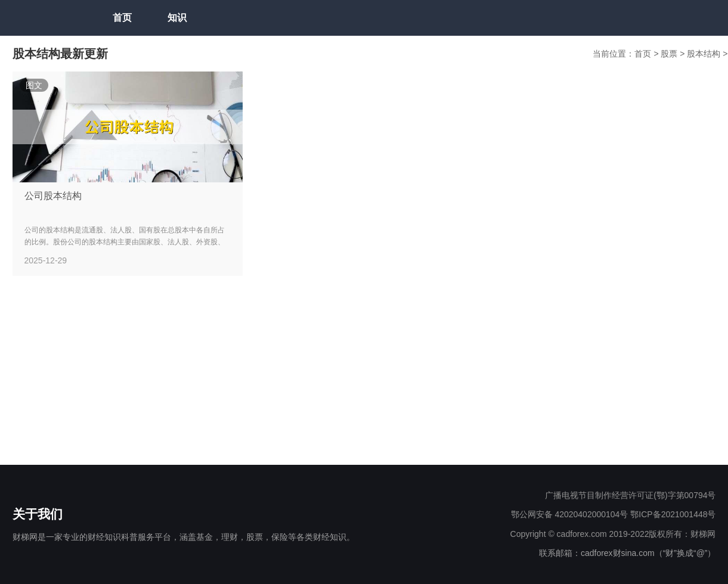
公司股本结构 (53, 196)
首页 (122, 18)
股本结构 (705, 54)
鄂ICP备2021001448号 (673, 514)
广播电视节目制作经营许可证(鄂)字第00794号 (630, 495)
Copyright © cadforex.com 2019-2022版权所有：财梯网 (613, 534)
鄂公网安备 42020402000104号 (570, 514)
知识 (177, 18)
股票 (670, 54)
